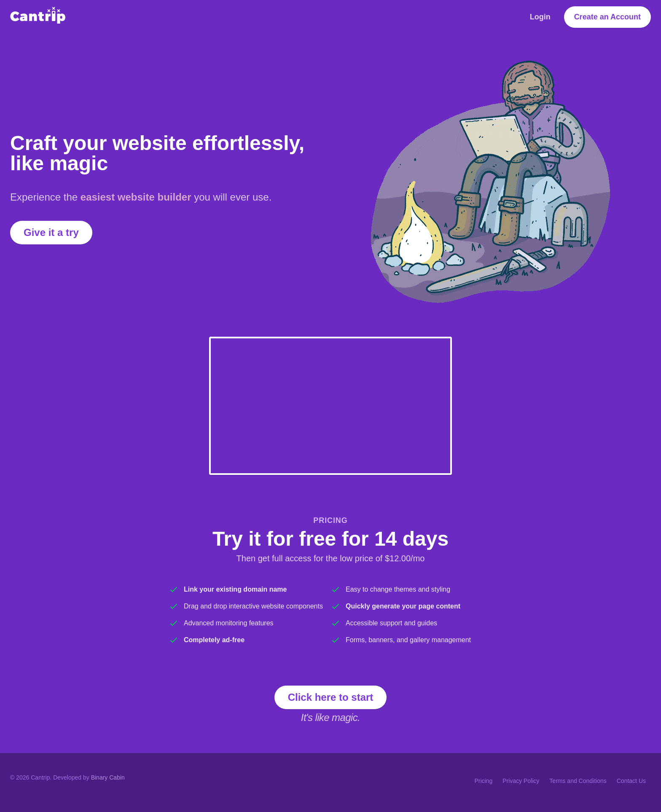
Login (540, 17)
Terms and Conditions (578, 781)
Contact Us (631, 781)
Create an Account (607, 17)
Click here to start (331, 697)
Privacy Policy (521, 781)
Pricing (483, 781)
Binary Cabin (108, 777)
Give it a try (51, 232)
